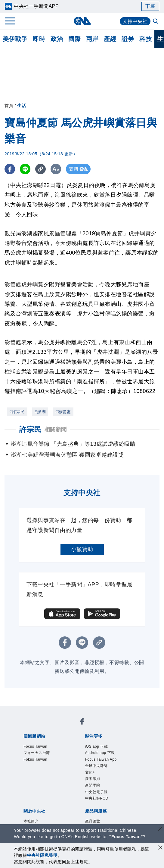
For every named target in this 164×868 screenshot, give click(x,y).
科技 (145, 39)
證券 (128, 39)
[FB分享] (10, 169)
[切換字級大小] (56, 169)
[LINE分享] (25, 169)
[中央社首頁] (82, 21)
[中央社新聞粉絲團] (82, 722)
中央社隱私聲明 (42, 855)
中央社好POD (97, 798)
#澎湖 (40, 412)
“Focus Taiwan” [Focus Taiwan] (126, 837)
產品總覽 (93, 821)
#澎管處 (63, 412)
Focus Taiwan (35, 746)
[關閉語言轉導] (160, 830)
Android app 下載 (100, 753)
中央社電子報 (96, 792)
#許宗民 (17, 412)
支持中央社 (135, 21)
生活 (22, 106)
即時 (39, 39)
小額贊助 (82, 549)
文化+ (90, 772)
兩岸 (92, 39)
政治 (57, 39)
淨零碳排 (93, 779)
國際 (74, 39)
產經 (110, 39)
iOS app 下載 (97, 746)
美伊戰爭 (15, 39)
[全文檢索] (156, 22)
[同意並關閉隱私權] (160, 848)
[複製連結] (40, 169)
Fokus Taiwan (35, 759)
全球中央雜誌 (96, 766)
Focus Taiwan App (101, 759)
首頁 (9, 106)
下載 (150, 6)
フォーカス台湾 (37, 753)
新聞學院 (93, 785)
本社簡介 (31, 821)
